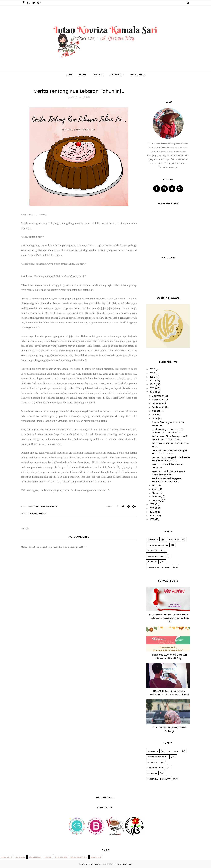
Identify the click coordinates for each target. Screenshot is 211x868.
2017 (152, 504)
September (158, 407)
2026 (152, 369)
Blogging (153, 551)
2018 (152, 392)
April (155, 489)
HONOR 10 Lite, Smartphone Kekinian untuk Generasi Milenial (169, 693)
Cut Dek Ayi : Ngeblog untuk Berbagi (169, 729)
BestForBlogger (126, 864)
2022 (152, 377)
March (156, 493)
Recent (43, 514)
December (158, 396)
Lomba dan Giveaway (159, 567)
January (157, 501)
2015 (152, 512)
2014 (152, 516)
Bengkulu (153, 539)
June (155, 418)
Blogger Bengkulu (158, 545)
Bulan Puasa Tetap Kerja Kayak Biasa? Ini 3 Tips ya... (170, 452)
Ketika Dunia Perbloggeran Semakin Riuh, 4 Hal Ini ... (167, 480)
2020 (152, 384)
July (154, 415)
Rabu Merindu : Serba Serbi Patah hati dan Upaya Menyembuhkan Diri (169, 618)
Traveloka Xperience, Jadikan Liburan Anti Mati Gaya (169, 656)
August (156, 411)
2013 (152, 519)
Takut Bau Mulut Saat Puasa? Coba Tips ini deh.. (168, 473)
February (157, 497)
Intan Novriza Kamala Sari (98, 864)
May (154, 485)
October (157, 403)
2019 (152, 388)
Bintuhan (174, 539)
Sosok (48, 857)
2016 (152, 508)
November (158, 400)
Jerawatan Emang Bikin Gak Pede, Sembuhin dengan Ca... (171, 459)
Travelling (35, 857)
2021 (152, 381)
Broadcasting (156, 556)
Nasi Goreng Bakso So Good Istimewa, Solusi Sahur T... (168, 431)
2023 (152, 373)
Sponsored (61, 857)
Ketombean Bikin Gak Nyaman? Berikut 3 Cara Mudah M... (170, 438)
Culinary (33, 514)
